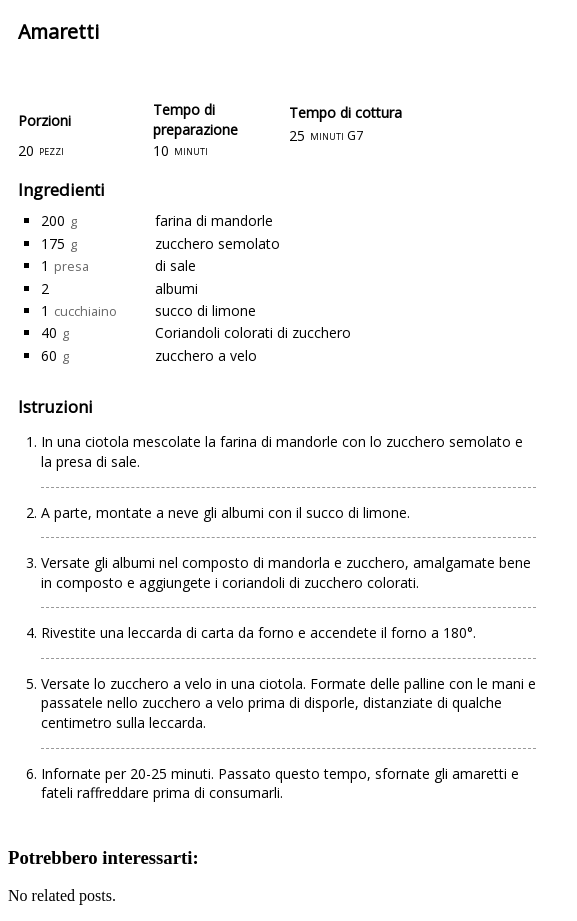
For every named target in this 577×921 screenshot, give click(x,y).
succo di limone (205, 310)
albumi (176, 288)
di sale (175, 265)
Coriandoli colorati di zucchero (253, 332)
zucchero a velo (206, 355)
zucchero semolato (217, 243)
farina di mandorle (214, 220)
